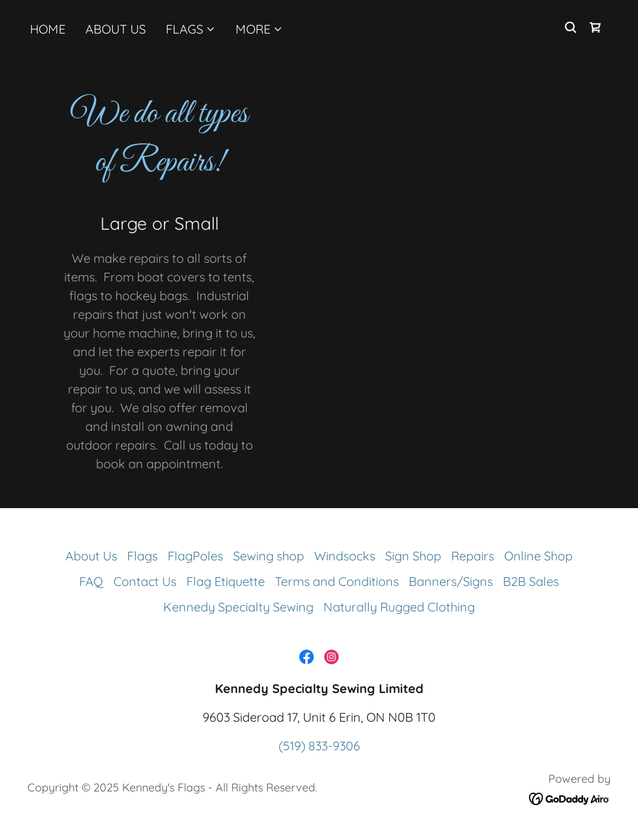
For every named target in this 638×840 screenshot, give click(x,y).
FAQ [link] (91, 581)
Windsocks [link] (345, 556)
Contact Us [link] (145, 581)
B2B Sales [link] (531, 581)
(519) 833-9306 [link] (319, 746)
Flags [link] (142, 556)
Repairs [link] (473, 556)
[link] (596, 27)
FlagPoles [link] (195, 556)
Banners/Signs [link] (451, 581)
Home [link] (48, 29)
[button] (191, 29)
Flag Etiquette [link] (226, 581)
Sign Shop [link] (413, 556)
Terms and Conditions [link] (337, 581)
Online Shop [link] (538, 556)
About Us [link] (116, 29)
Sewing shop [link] (269, 556)
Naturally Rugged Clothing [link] (399, 607)
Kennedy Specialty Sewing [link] (238, 607)
